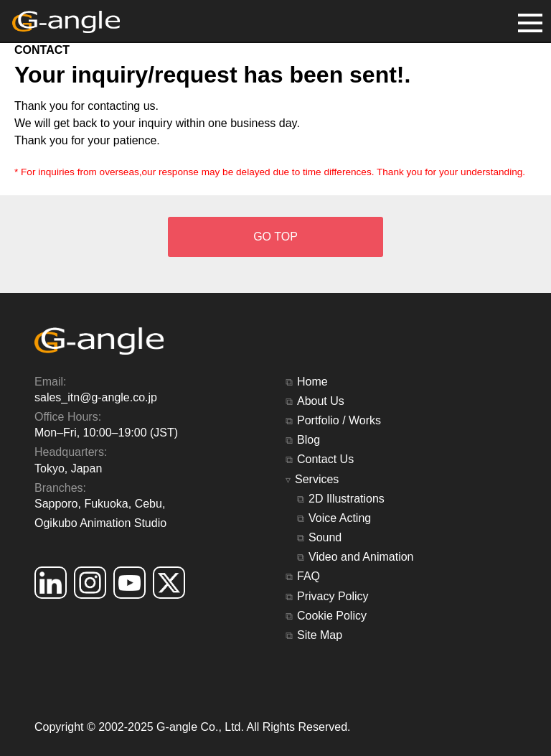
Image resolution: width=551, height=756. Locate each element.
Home (312, 382)
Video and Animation (361, 557)
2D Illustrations (347, 499)
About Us (321, 401)
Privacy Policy (333, 596)
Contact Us (325, 459)
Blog (309, 440)
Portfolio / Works (339, 420)
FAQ (309, 576)
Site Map (320, 635)
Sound (325, 537)
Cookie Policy (332, 616)
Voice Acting (340, 518)
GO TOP (275, 237)
